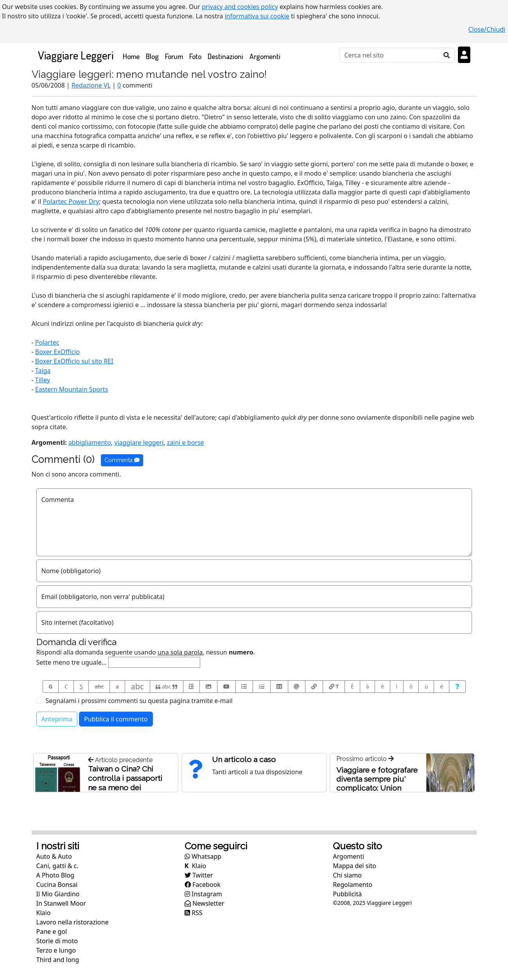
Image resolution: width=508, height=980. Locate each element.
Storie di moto (57, 941)
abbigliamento (90, 442)
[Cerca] (389, 55)
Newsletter (205, 903)
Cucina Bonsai (57, 885)
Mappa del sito (355, 866)
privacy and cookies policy (240, 7)
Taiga (43, 370)
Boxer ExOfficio (57, 352)
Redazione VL (91, 85)
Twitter (199, 875)
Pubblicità (347, 894)
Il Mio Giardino (58, 894)
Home (133, 56)
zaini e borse (186, 442)
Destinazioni (225, 56)
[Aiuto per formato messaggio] (457, 687)
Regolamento (353, 885)
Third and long (58, 960)
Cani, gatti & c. (57, 866)
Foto (195, 56)
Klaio (44, 913)
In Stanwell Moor (61, 903)
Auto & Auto (54, 856)
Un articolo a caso (244, 759)
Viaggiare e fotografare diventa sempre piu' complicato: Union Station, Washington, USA (377, 788)
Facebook (203, 885)
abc (99, 686)
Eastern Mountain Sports (72, 389)
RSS (194, 913)
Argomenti (265, 56)
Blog (152, 56)
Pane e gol (52, 931)
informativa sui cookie (257, 16)
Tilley (43, 380)
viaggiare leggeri (139, 442)
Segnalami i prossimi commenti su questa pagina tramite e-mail (139, 701)
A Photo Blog (55, 875)
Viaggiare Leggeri (76, 55)
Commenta (122, 460)
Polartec (47, 342)
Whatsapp (203, 856)
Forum (174, 56)
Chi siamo (347, 875)
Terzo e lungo (56, 950)
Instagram (203, 894)
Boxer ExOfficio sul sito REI (74, 361)
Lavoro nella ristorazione (73, 922)
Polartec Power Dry (71, 201)
